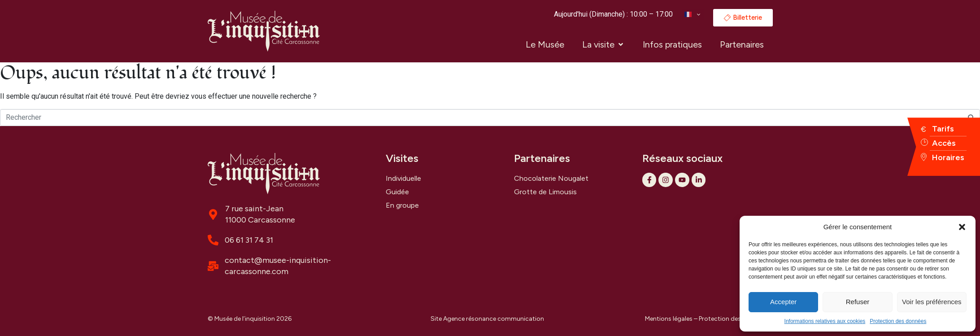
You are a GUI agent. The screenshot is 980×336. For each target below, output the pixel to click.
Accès (944, 143)
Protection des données (898, 321)
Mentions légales (669, 319)
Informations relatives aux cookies (825, 321)
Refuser (858, 302)
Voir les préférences (932, 302)
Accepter (783, 302)
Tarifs (943, 129)
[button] (962, 227)
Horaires (948, 157)
